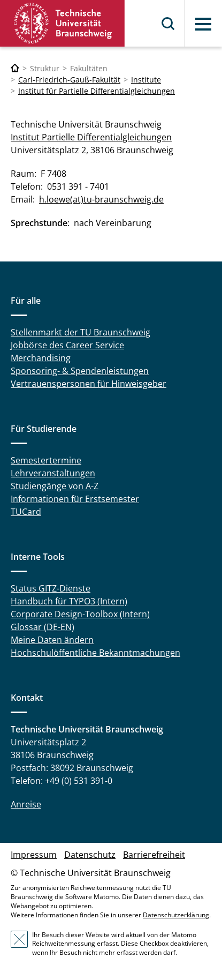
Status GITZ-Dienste (51, 588)
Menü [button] (203, 24)
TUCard (26, 512)
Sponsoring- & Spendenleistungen (80, 371)
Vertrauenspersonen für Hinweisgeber (89, 384)
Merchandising (41, 358)
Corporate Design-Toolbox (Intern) (80, 614)
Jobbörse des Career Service (67, 345)
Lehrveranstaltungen (53, 473)
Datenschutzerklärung (176, 915)
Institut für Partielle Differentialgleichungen (97, 91)
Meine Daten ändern (52, 640)
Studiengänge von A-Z (55, 486)
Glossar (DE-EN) (43, 627)
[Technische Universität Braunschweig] (15, 68)
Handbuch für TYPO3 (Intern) (69, 601)
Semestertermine (46, 460)
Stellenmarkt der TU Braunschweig (81, 332)
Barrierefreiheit (154, 855)
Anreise (26, 804)
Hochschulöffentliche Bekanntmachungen (95, 653)
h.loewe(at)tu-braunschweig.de (101, 199)
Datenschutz (90, 855)
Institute (146, 80)
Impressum (34, 855)
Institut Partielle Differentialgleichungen (91, 137)
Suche (169, 24)
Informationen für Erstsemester (75, 499)
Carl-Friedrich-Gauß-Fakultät (69, 80)
